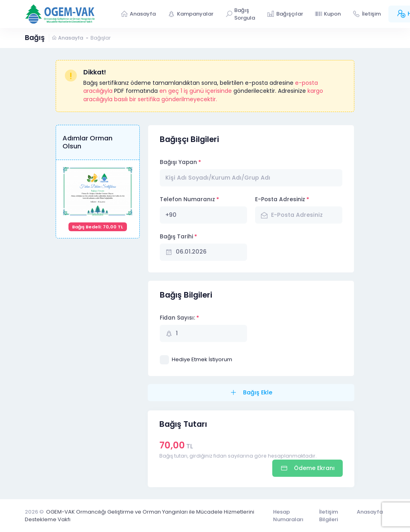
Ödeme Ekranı (314, 468)
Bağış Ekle (257, 392)
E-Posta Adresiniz (280, 199)
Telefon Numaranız (187, 199)
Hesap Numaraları (288, 516)
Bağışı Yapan (178, 162)
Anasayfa (67, 38)
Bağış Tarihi (176, 237)
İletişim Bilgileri (329, 516)
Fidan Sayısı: (177, 318)
